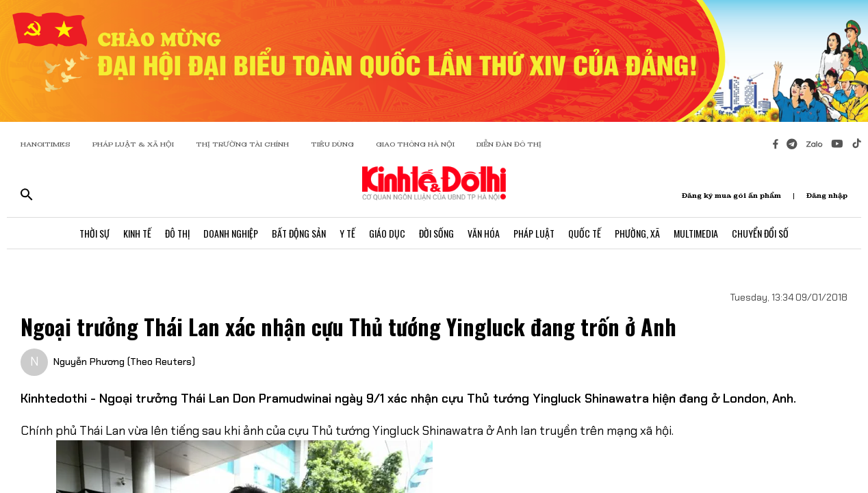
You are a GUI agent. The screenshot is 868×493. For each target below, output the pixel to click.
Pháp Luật (534, 233)
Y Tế (347, 233)
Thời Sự (94, 233)
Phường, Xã (637, 233)
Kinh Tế (137, 233)
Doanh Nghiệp (231, 233)
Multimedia (696, 233)
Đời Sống (436, 233)
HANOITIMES (46, 144)
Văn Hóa (484, 233)
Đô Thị (177, 233)
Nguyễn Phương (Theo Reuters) (124, 362)
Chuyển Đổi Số (760, 233)
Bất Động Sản (299, 233)
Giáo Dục (387, 233)
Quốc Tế (585, 233)
